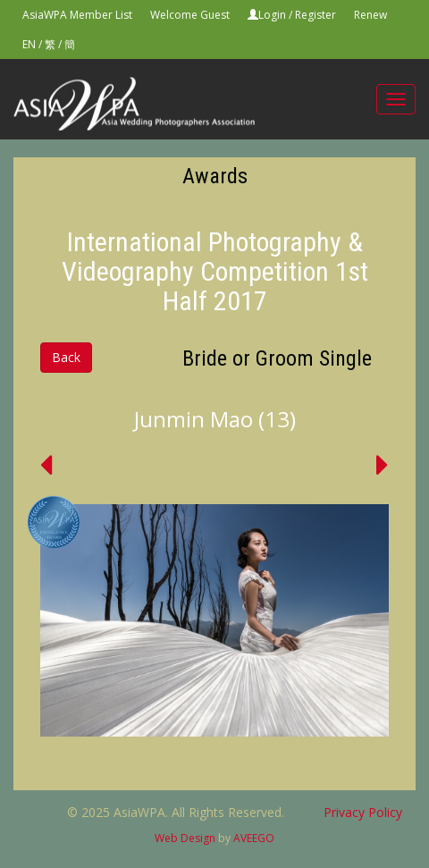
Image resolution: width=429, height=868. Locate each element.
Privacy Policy (363, 812)
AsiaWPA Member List (77, 15)
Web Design (185, 838)
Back (66, 357)
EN (29, 44)
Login (272, 15)
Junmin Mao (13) (215, 419)
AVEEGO (254, 838)
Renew (370, 15)
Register (315, 15)
